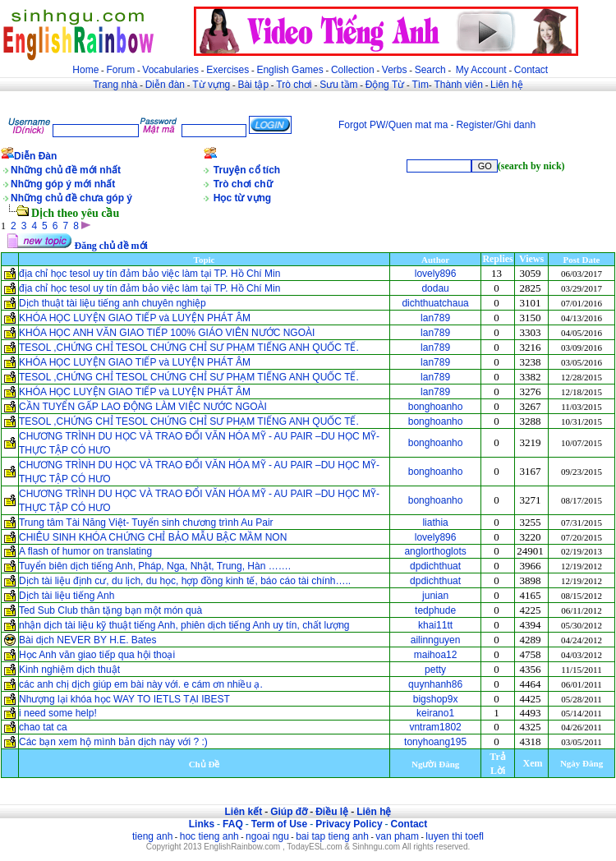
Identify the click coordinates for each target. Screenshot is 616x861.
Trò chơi (295, 85)
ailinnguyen (436, 640)
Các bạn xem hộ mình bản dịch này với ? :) (113, 742)
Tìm (420, 85)
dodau (435, 288)
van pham (397, 836)
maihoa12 (436, 655)
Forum (120, 70)
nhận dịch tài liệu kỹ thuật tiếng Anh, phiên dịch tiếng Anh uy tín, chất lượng (184, 625)
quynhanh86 (435, 684)
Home (85, 70)
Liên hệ (507, 85)
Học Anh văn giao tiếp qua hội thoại (98, 655)
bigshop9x (436, 699)
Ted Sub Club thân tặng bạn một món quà (110, 610)
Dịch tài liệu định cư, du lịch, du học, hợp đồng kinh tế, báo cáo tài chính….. (185, 581)
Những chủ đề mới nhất (66, 170)
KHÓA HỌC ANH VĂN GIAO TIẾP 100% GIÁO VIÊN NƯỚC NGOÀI (167, 333)
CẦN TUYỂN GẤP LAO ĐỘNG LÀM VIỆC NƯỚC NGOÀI (143, 407)
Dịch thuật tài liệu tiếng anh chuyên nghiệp (113, 303)
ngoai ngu (267, 836)
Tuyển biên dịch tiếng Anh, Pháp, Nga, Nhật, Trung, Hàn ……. (155, 566)
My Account (481, 70)
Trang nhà (115, 85)
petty (435, 670)
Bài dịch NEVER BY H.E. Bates (88, 640)
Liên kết (243, 812)
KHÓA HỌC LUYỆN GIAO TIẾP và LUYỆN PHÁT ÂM (135, 318)
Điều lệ (332, 812)
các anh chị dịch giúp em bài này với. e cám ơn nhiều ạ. (141, 684)
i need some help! (58, 713)
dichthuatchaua (435, 303)
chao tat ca (43, 727)
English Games (290, 70)
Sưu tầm (338, 85)
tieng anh (152, 836)
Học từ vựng (242, 198)
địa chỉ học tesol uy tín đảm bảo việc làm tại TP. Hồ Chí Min (149, 274)
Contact (531, 70)
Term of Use (279, 824)
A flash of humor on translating (85, 551)
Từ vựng (211, 85)
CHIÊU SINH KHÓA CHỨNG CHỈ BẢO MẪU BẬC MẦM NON (153, 537)
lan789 (435, 318)
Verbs (395, 70)
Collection (353, 70)
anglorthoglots (435, 551)
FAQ (233, 824)
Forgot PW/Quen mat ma (393, 125)
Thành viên (459, 85)
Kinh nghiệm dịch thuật (69, 670)
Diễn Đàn (35, 156)
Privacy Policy (349, 824)
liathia (435, 523)
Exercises (228, 70)
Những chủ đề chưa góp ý (71, 198)
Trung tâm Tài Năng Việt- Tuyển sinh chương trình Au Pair (146, 523)
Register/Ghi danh (496, 125)
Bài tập (253, 85)
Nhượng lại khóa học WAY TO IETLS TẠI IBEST (124, 699)
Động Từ (385, 85)
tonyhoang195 (435, 742)
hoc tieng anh (209, 836)
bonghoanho (436, 407)
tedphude (435, 610)
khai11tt (435, 625)
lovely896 (436, 274)
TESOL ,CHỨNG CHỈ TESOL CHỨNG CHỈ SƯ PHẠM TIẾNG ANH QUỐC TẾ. (189, 348)
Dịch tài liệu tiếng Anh (67, 596)
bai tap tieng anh (332, 836)
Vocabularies (170, 70)
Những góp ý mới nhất (63, 184)
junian (435, 596)
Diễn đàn (165, 85)
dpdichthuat (435, 566)
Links (202, 824)
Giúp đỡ (289, 812)
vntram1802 (435, 727)
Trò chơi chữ (243, 184)
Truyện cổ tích (247, 170)
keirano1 (435, 713)
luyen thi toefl (455, 836)
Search (430, 70)
